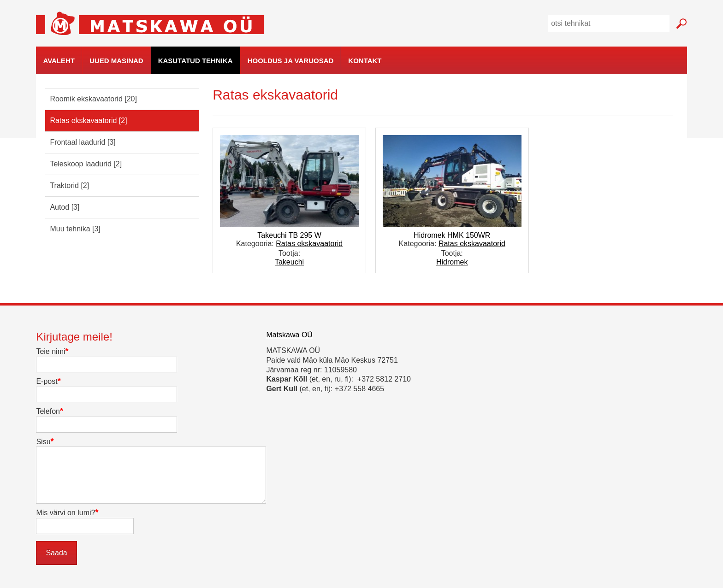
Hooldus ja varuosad (291, 61)
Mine (682, 24)
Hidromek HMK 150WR (452, 235)
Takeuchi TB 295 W (289, 235)
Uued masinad (116, 61)
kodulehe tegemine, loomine (705, 74)
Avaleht (59, 61)
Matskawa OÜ (289, 335)
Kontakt (365, 61)
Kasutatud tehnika (196, 61)
